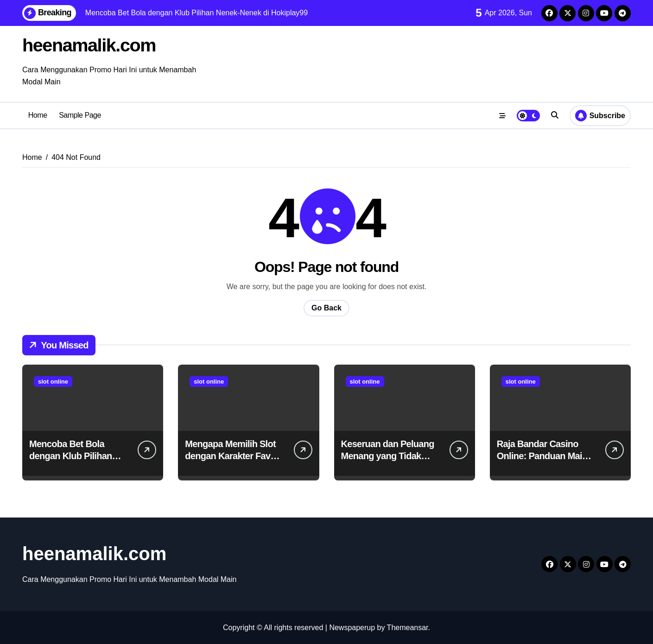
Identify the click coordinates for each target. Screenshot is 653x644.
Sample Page (80, 115)
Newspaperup (352, 627)
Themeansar (408, 627)
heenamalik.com (90, 45)
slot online (53, 381)
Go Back (326, 307)
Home (38, 115)
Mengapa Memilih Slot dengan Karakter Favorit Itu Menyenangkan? (235, 455)
